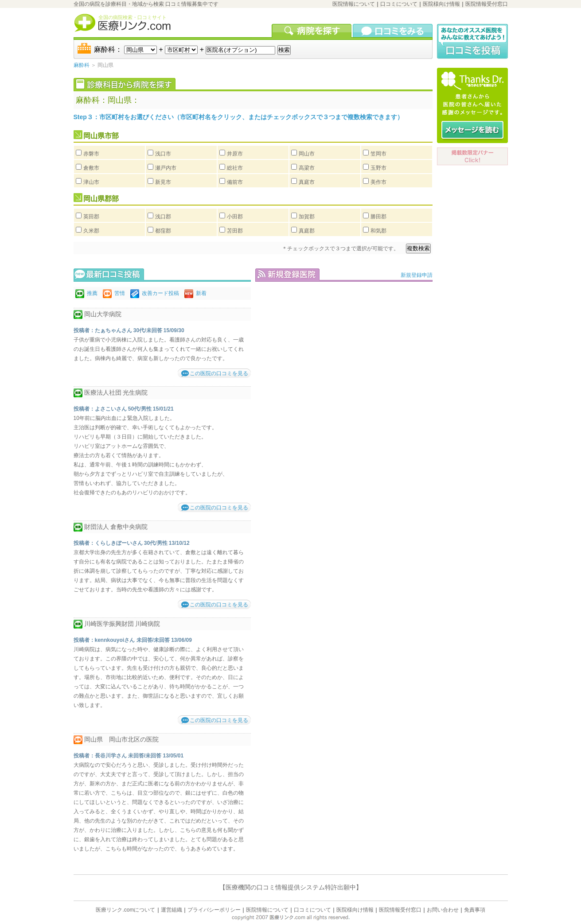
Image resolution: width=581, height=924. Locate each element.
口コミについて (399, 4)
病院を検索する (312, 31)
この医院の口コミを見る (219, 373)
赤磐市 (91, 154)
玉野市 (378, 168)
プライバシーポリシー (214, 910)
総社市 (235, 168)
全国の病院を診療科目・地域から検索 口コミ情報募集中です (146, 4)
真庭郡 (307, 231)
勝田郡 (378, 217)
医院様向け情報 (441, 4)
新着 (201, 293)
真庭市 (307, 182)
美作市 (378, 182)
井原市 (235, 154)
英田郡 (91, 217)
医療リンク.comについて (125, 910)
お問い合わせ (443, 910)
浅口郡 (163, 217)
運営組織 (172, 910)
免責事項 (475, 910)
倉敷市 (91, 168)
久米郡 (91, 231)
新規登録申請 (417, 275)
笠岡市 (378, 154)
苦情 (120, 293)
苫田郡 (235, 231)
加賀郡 (307, 217)
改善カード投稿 (160, 293)
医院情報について (354, 4)
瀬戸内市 (166, 168)
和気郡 (378, 231)
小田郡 (235, 217)
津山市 (91, 182)
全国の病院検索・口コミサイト (133, 17)
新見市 (163, 182)
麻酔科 (82, 65)
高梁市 (307, 168)
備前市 (235, 182)
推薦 (92, 293)
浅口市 (163, 154)
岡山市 (307, 154)
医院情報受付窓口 (487, 4)
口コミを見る (393, 31)
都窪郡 (163, 231)
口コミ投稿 (472, 41)
